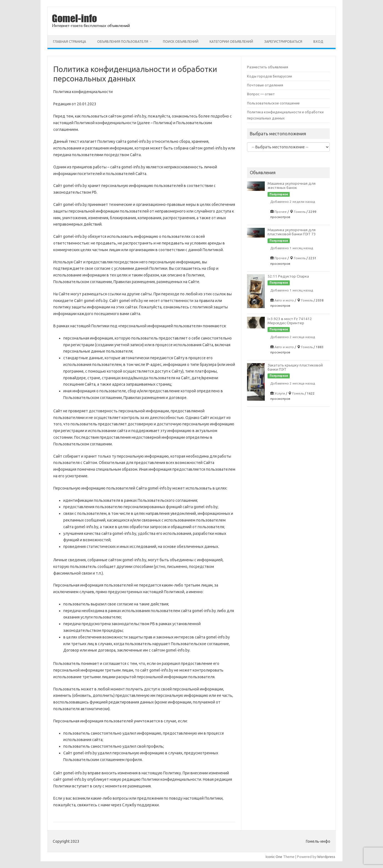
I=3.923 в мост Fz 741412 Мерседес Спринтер (290, 321)
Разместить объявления (268, 67)
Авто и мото (284, 300)
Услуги (280, 393)
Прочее (281, 212)
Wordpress (326, 857)
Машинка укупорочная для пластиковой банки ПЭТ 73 (292, 232)
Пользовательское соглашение (273, 103)
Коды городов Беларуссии (269, 76)
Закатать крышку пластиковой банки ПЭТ (295, 367)
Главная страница (70, 42)
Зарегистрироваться (283, 42)
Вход (318, 42)
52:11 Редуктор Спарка (288, 276)
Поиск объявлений (181, 42)
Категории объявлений (231, 42)
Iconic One (274, 857)
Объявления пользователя (123, 42)
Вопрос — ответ (261, 94)
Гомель (300, 212)
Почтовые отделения (265, 85)
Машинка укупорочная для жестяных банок (292, 185)
